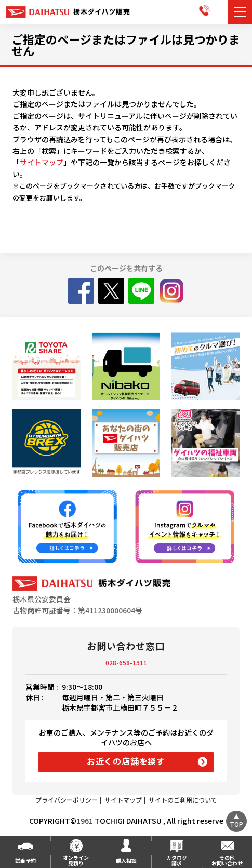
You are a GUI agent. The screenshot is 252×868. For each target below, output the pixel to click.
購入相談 (126, 860)
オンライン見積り (76, 860)
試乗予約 (25, 860)
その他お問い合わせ (227, 860)
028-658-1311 (126, 663)
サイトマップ (42, 162)
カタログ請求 (177, 860)
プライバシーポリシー (67, 800)
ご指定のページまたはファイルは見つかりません (126, 45)
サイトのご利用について (183, 800)
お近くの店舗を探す (126, 761)
